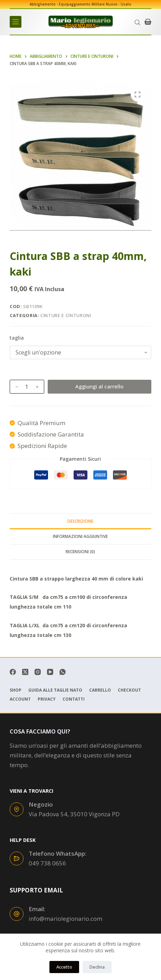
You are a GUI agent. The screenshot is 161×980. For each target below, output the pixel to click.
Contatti (74, 699)
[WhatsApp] (63, 672)
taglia (17, 338)
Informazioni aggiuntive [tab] (80, 536)
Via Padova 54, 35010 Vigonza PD (74, 814)
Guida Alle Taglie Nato (55, 690)
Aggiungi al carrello (99, 386)
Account (20, 699)
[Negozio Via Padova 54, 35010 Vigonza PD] (17, 809)
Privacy (47, 699)
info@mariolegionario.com (65, 919)
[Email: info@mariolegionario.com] (17, 914)
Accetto (64, 967)
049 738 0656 (47, 863)
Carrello (100, 690)
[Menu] (16, 22)
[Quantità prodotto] (27, 387)
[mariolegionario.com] (80, 22)
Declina (97, 967)
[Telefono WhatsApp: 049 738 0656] (17, 858)
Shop (16, 690)
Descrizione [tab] (80, 521)
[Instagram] (38, 672)
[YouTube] (50, 672)
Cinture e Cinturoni (66, 315)
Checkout (129, 690)
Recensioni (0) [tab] (80, 552)
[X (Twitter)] (25, 672)
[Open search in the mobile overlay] (138, 22)
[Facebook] (13, 672)
